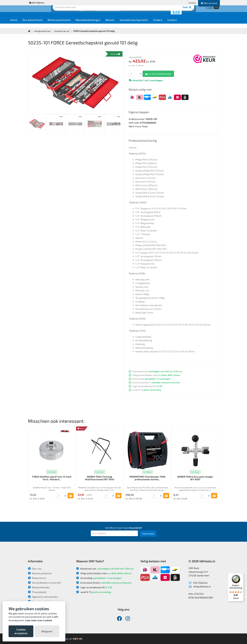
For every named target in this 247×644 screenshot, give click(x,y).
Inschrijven (148, 534)
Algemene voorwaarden (43, 597)
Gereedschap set (65, 31)
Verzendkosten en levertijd (44, 583)
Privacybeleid (37, 592)
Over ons (35, 569)
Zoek (146, 13)
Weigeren (47, 631)
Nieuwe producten (40, 573)
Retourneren (37, 578)
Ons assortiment (53, 24)
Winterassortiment (79, 24)
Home (34, 24)
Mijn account (209, 3)
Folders (178, 24)
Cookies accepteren (21, 631)
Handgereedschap (43, 31)
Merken (130, 24)
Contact (192, 3)
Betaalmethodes (39, 587)
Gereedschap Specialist (154, 24)
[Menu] (242, 575)
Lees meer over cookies (39, 620)
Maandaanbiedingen (108, 24)
